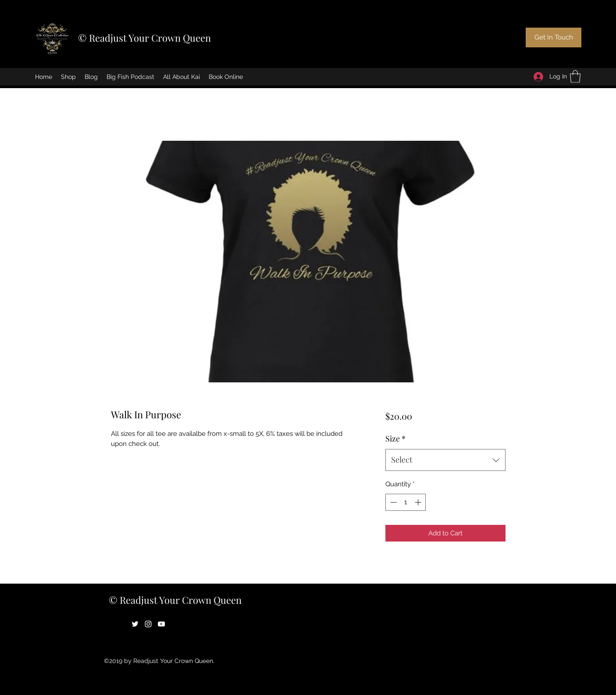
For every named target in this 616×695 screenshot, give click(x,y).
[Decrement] (393, 502)
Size (395, 438)
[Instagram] (148, 624)
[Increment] (419, 502)
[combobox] (445, 460)
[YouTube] (161, 624)
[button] (575, 77)
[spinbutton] (406, 502)
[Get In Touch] (554, 37)
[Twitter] (135, 624)
